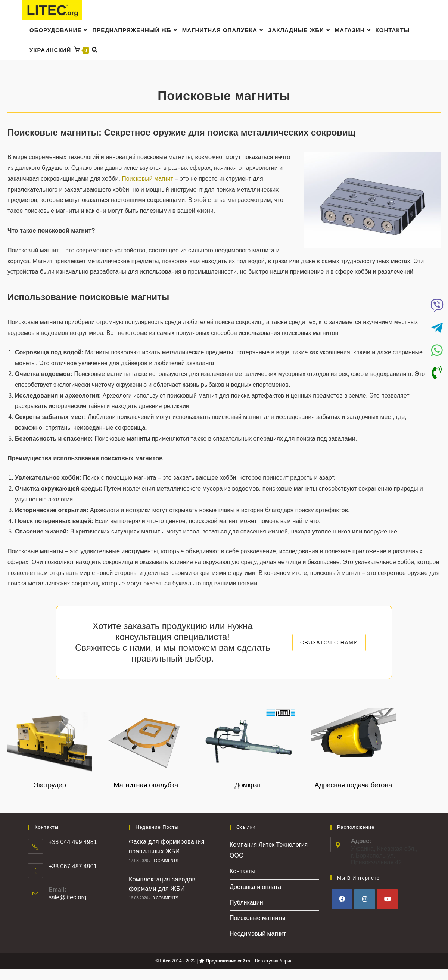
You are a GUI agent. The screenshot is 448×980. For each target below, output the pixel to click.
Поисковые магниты (257, 919)
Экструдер (50, 785)
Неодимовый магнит (258, 934)
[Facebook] (342, 900)
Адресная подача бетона (354, 785)
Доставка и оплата (255, 887)
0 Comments (166, 861)
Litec (165, 961)
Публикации (246, 903)
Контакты (242, 872)
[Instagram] (365, 900)
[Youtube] (387, 900)
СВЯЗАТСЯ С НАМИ (329, 643)
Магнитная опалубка (146, 785)
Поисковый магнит (147, 179)
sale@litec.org (68, 898)
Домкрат (248, 785)
